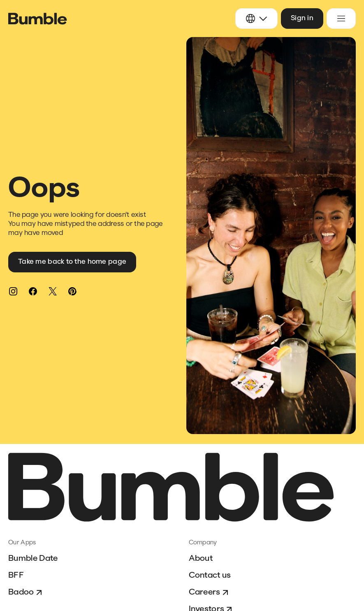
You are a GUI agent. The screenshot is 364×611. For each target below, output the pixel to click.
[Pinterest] (72, 291)
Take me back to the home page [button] (72, 262)
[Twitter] (53, 291)
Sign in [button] (302, 18)
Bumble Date (33, 559)
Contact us (210, 576)
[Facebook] (33, 291)
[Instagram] (13, 291)
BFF (16, 576)
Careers (210, 592)
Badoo (26, 592)
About (201, 559)
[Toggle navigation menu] (341, 19)
